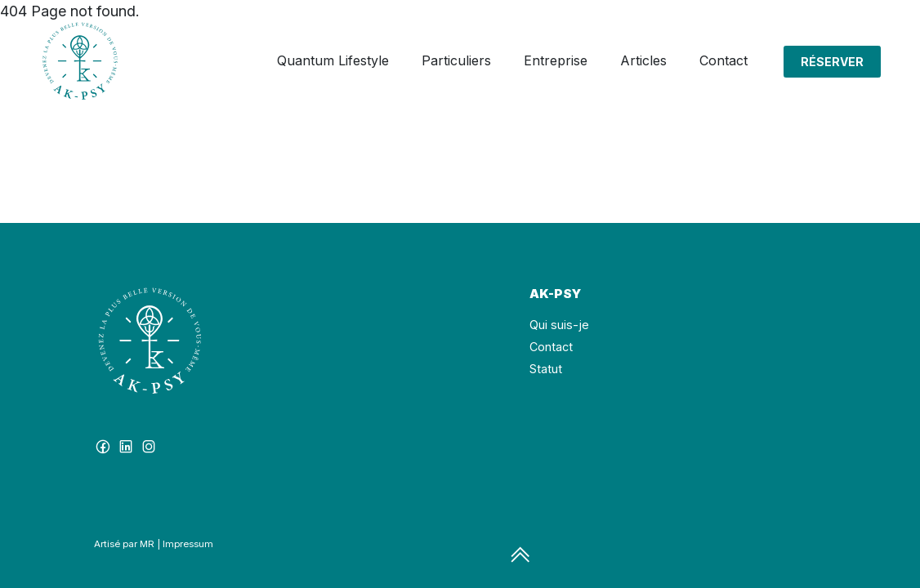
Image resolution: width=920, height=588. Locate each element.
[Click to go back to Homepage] (80, 61)
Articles (643, 60)
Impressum (188, 544)
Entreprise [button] (556, 60)
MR (147, 544)
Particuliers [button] (456, 60)
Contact (551, 347)
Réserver (832, 62)
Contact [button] (723, 60)
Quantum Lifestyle (333, 60)
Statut (546, 369)
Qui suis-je (559, 325)
